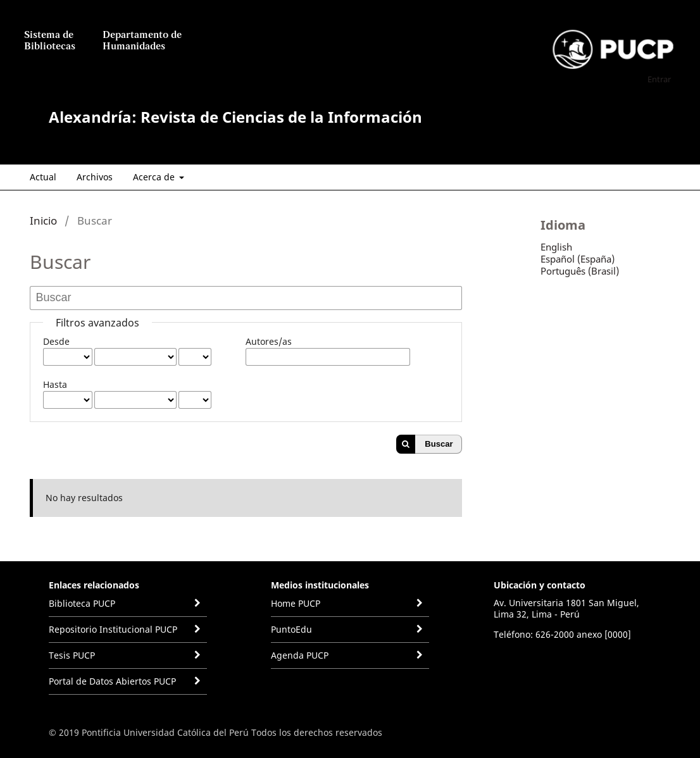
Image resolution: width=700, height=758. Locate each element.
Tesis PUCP (72, 655)
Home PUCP (296, 603)
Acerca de (155, 177)
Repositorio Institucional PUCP (113, 629)
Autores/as (269, 341)
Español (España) (578, 259)
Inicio (43, 221)
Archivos (95, 177)
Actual (43, 177)
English (556, 247)
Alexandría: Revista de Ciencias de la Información (235, 117)
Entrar (659, 79)
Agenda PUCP (300, 655)
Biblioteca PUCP (82, 603)
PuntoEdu (291, 629)
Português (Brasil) (580, 271)
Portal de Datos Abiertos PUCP (112, 681)
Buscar (439, 444)
